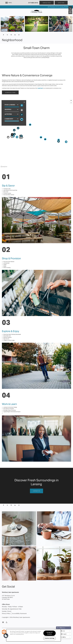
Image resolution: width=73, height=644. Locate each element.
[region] (36, 133)
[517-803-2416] (70, 8)
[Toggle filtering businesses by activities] (22, 115)
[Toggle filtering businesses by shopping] (22, 110)
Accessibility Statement (19, 613)
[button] (47, 3)
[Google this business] (11, 35)
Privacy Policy (6, 613)
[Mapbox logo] (4, 167)
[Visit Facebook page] (3, 35)
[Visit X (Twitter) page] (7, 35)
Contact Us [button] (37, 491)
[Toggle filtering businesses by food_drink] (22, 105)
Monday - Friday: (7, 607)
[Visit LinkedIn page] (15, 35)
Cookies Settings (50, 638)
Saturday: (5, 609)
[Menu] (9, 3)
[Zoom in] (71, 100)
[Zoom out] (71, 103)
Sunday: (4, 611)
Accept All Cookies (50, 633)
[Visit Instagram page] (19, 35)
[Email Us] (70, 12)
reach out (40, 88)
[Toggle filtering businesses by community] (22, 119)
